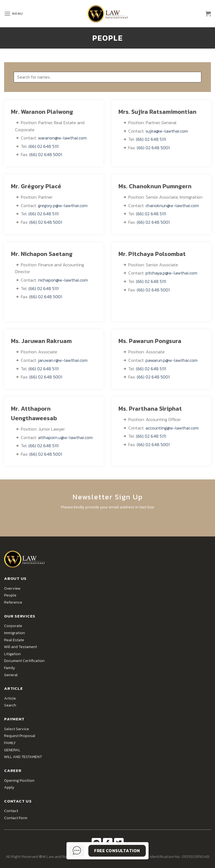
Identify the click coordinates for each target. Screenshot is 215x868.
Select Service (17, 729)
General (11, 675)
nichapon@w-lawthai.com (63, 280)
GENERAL (12, 750)
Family (10, 668)
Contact (11, 811)
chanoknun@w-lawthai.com (172, 205)
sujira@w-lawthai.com (167, 131)
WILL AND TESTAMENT (23, 757)
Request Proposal (20, 736)
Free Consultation (117, 851)
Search (10, 705)
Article (10, 698)
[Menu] (14, 14)
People (10, 595)
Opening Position (19, 781)
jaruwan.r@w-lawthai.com (63, 360)
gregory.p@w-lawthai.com (63, 205)
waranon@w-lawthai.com (62, 138)
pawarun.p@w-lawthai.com (172, 360)
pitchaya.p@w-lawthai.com (171, 273)
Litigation (12, 654)
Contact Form (16, 818)
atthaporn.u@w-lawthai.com (65, 437)
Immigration (14, 633)
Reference (13, 602)
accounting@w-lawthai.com (172, 428)
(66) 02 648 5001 (46, 154)
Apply (9, 787)
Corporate (13, 626)
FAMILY (10, 743)
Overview (12, 588)
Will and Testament (21, 647)
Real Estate (14, 640)
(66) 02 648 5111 (43, 146)
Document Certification (24, 661)
